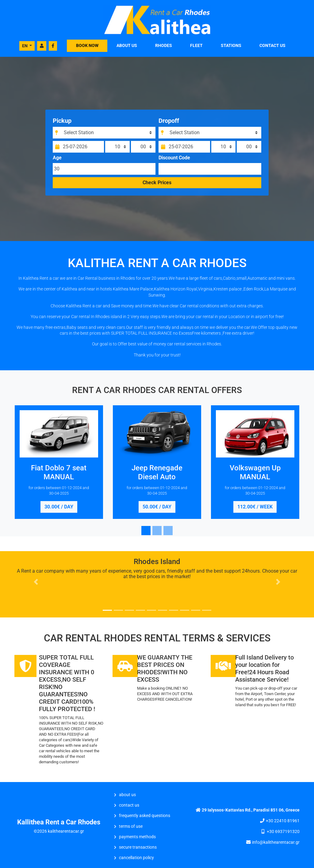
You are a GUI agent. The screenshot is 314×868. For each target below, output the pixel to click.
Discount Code (174, 160)
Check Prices (157, 185)
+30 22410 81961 (283, 821)
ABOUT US (127, 46)
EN (25, 46)
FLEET (196, 46)
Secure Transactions (138, 847)
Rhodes (164, 46)
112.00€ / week (255, 507)
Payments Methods (137, 837)
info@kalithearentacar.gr (276, 842)
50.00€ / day (157, 507)
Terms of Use (131, 826)
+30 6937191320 (283, 832)
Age (59, 160)
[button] (36, 582)
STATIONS (231, 46)
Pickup (64, 123)
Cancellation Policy (136, 858)
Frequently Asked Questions (145, 816)
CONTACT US (272, 46)
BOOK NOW (87, 46)
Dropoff (169, 123)
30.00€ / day (59, 507)
